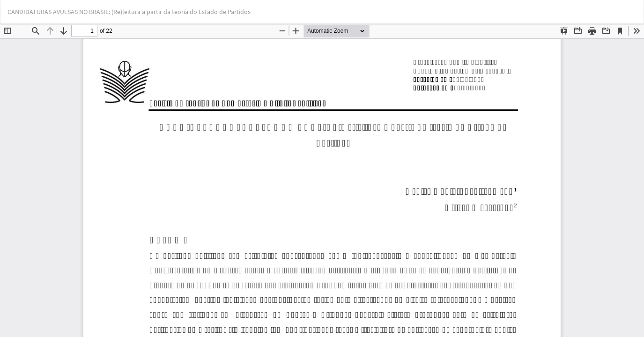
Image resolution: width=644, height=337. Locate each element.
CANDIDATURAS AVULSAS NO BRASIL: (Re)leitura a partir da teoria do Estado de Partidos (129, 12)
